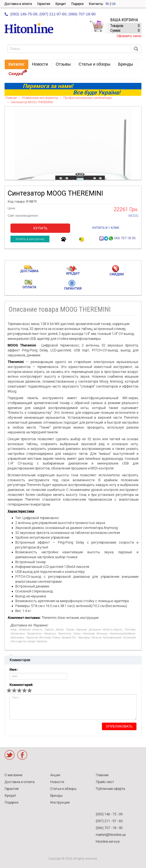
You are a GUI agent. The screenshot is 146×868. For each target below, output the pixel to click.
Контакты (96, 4)
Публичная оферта (110, 789)
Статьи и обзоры (63, 789)
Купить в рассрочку (30, 239)
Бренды (56, 795)
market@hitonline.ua (111, 835)
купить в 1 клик (106, 228)
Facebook (22, 755)
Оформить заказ (129, 36)
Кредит (61, 4)
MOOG (133, 216)
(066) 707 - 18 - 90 (109, 828)
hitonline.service (108, 841)
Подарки (77, 4)
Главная (102, 775)
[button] (17, 64)
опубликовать (119, 726)
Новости (57, 782)
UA (114, 4)
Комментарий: (21, 685)
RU (108, 4)
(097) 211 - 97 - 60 (109, 821)
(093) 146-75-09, (24, 14)
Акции (55, 775)
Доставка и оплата (18, 4)
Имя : (14, 669)
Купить (40, 228)
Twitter (10, 755)
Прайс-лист (105, 782)
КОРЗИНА (97, 26)
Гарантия (44, 4)
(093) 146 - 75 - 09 (109, 814)
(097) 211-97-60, (53, 14)
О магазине (13, 775)
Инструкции (60, 802)
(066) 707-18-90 (82, 14)
